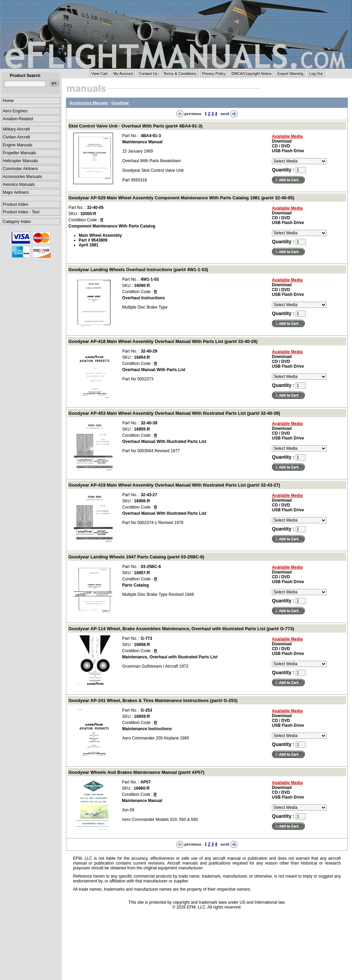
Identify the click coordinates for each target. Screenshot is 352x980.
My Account (123, 74)
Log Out (316, 74)
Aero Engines (15, 111)
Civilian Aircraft (16, 137)
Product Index (15, 204)
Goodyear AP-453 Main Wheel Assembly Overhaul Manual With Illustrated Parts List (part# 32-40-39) (174, 413)
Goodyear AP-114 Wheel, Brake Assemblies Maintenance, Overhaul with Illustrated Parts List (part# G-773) (181, 629)
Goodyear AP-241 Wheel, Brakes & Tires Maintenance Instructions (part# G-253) (153, 700)
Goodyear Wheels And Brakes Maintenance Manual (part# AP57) (136, 772)
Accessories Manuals (22, 177)
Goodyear (120, 103)
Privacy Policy (214, 74)
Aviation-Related (18, 119)
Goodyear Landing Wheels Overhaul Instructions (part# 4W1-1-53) (138, 270)
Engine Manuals (18, 145)
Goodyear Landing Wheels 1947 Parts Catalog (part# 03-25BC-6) (136, 557)
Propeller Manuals (19, 153)
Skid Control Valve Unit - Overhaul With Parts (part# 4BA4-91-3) (135, 126)
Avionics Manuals (19, 185)
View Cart (99, 74)
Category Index (17, 222)
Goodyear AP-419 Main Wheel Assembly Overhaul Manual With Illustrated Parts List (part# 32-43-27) (174, 485)
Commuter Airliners (20, 169)
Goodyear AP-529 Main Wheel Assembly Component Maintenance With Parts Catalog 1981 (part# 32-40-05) (181, 198)
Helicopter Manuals (20, 161)
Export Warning (290, 74)
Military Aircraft (16, 129)
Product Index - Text (21, 212)
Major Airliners (16, 192)
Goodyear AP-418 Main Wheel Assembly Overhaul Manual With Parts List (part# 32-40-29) (163, 341)
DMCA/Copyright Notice (251, 74)
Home (8, 101)
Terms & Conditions (180, 74)
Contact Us (148, 74)
